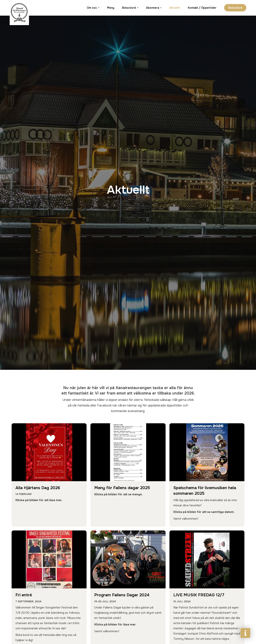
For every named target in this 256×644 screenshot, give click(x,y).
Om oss (92, 8)
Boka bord (129, 8)
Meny (111, 8)
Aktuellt (175, 8)
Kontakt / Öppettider (202, 8)
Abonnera (153, 8)
